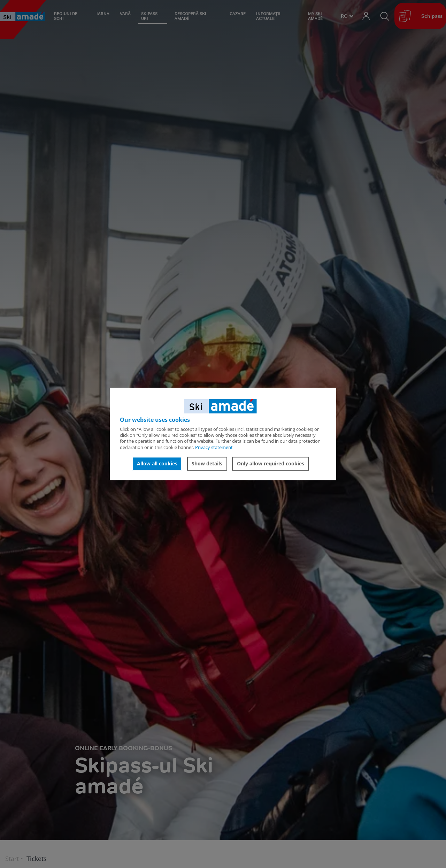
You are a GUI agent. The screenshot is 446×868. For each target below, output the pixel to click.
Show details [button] (207, 463)
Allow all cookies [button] (157, 463)
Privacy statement (214, 447)
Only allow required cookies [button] (271, 463)
